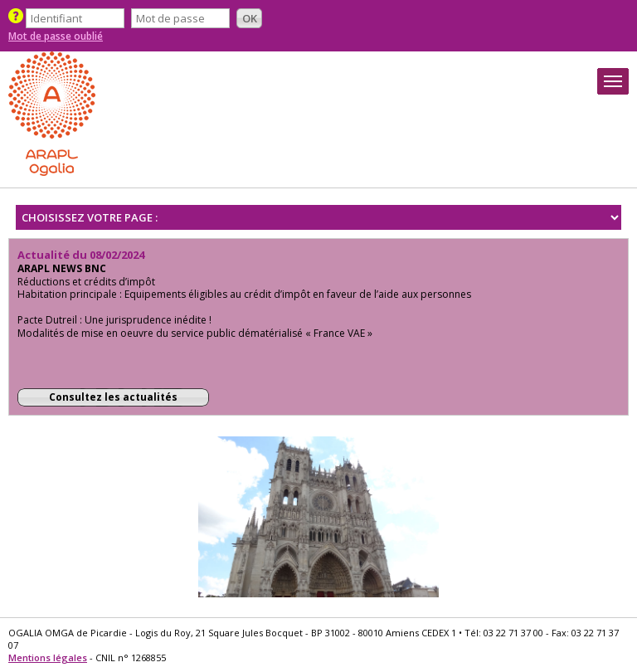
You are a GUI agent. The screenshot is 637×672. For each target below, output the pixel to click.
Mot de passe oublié (56, 36)
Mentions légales (48, 657)
